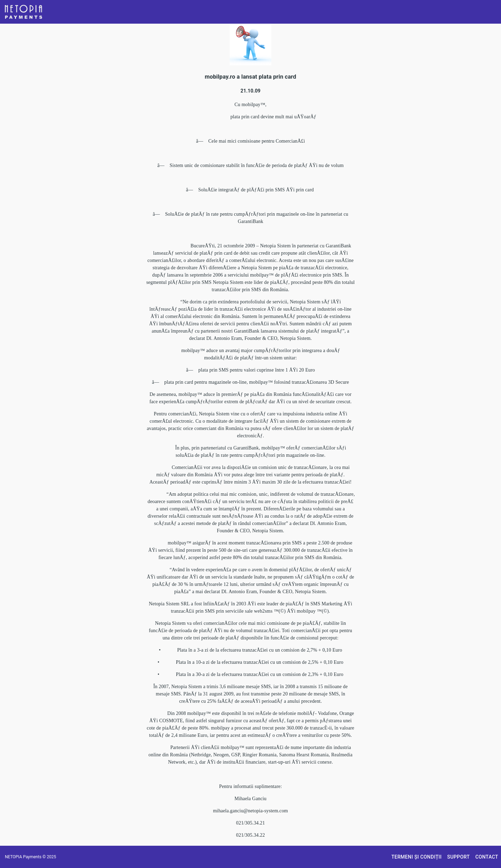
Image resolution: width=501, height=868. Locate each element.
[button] (23, 12)
